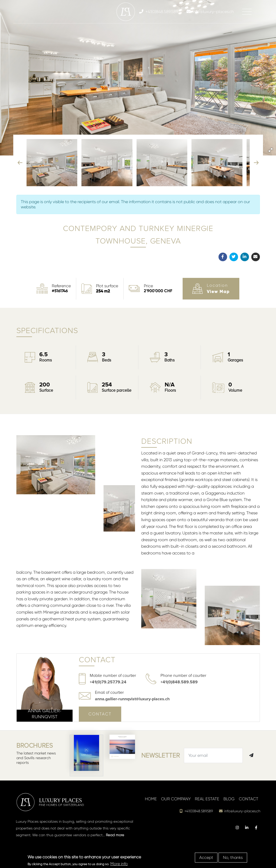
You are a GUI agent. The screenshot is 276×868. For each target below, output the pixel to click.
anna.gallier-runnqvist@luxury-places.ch (132, 699)
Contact (100, 714)
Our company (176, 799)
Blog (229, 799)
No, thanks (233, 857)
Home (151, 799)
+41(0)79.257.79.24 (108, 682)
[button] (271, 150)
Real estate (207, 799)
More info (119, 864)
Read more (115, 835)
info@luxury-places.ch (240, 811)
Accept (206, 857)
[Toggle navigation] (247, 12)
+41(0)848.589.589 (179, 682)
